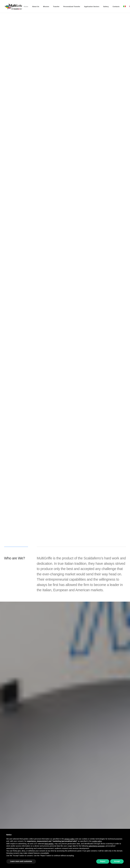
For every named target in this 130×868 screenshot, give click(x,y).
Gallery (106, 7)
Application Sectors (92, 7)
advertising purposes (97, 846)
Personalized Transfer (72, 7)
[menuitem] (26, 7)
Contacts (116, 7)
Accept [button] (117, 861)
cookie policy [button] (97, 841)
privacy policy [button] (70, 839)
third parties (49, 844)
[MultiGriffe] (13, 6)
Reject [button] (103, 861)
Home (26, 7)
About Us (36, 7)
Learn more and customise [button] (21, 861)
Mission (46, 7)
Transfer (56, 7)
